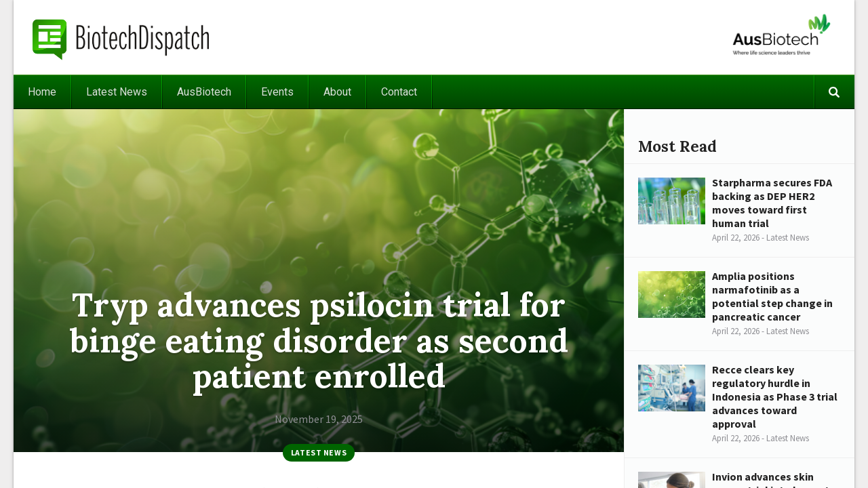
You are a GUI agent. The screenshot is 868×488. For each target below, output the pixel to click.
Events (277, 92)
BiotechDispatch (121, 37)
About (337, 92)
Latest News (117, 92)
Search (834, 92)
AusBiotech (204, 92)
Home (42, 92)
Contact (399, 92)
